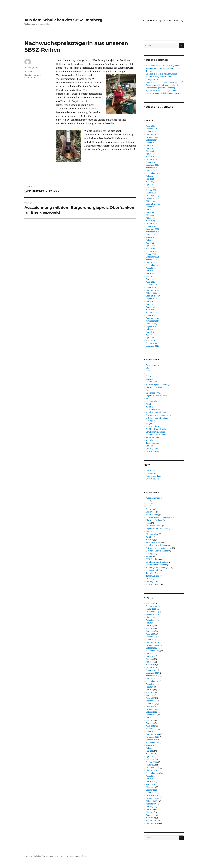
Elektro (149, 376)
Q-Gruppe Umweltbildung (157, 418)
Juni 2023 (150, 212)
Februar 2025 (152, 159)
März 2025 (150, 157)
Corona (149, 371)
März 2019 (150, 340)
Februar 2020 (152, 313)
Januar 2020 (151, 315)
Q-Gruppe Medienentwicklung (159, 415)
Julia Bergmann (32, 67)
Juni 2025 (150, 148)
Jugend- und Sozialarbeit (156, 396)
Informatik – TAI (153, 393)
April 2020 (150, 307)
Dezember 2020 (153, 290)
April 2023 (150, 218)
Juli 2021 (149, 271)
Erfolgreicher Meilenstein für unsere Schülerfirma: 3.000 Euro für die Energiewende (161, 77)
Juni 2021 (150, 274)
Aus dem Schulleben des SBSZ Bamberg (63, 20)
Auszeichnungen (153, 365)
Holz (26, 75)
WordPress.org (152, 479)
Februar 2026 (152, 129)
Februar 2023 (151, 223)
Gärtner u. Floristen (154, 387)
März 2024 (150, 187)
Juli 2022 (150, 240)
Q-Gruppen (151, 421)
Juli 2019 (150, 329)
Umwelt (149, 446)
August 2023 (151, 207)
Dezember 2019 (152, 318)
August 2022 (151, 237)
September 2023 (153, 204)
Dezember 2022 (153, 229)
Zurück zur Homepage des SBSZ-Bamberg (161, 20)
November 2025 (153, 137)
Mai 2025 (150, 151)
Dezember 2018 (152, 346)
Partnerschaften (153, 410)
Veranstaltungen (153, 451)
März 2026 (150, 126)
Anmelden (150, 471)
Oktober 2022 (152, 235)
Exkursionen (151, 382)
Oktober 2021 (151, 262)
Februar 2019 (151, 343)
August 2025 (151, 143)
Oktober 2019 (152, 324)
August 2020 (151, 299)
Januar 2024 (151, 193)
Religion (149, 424)
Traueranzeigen (153, 443)
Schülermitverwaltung (155, 432)
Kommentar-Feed (154, 476)
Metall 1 (149, 404)
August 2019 (151, 327)
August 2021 (151, 268)
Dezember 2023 (152, 196)
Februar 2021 (151, 285)
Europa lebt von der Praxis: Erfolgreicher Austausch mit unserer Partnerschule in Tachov (163, 68)
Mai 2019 (150, 335)
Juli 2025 (150, 146)
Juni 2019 (150, 332)
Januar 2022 (151, 254)
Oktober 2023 (152, 201)
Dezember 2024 (153, 165)
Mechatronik (151, 401)
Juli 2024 (150, 176)
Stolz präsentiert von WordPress (74, 856)
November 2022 (153, 232)
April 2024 (150, 185)
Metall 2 (149, 407)
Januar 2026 (151, 132)
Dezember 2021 (152, 257)
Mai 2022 (150, 243)
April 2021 (150, 279)
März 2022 (150, 249)
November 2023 (153, 198)
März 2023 (150, 221)
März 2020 (150, 310)
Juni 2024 (150, 179)
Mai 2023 (150, 215)
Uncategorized (152, 449)
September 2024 (153, 173)
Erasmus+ (150, 379)
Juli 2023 (150, 210)
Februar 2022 (152, 251)
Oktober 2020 (152, 293)
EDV (148, 373)
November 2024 (153, 168)
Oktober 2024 (152, 171)
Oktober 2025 (152, 140)
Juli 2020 (150, 301)
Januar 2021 (151, 288)
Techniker (150, 440)
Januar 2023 (151, 226)
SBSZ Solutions (152, 426)
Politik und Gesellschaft (156, 412)
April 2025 (150, 154)
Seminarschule (152, 438)
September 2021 (153, 265)
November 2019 (153, 321)
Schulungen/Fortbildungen (158, 435)
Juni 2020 (150, 304)
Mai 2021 (150, 276)
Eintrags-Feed (152, 473)
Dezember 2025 (153, 134)
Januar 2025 (151, 162)
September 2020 (153, 296)
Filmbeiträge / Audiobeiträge (158, 385)
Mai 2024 (150, 182)
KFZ (148, 399)
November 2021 (152, 260)
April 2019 (150, 338)
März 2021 (150, 282)
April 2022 (150, 246)
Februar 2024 (152, 190)
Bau (148, 368)
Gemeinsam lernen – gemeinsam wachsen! (164, 82)
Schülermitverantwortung (157, 429)
